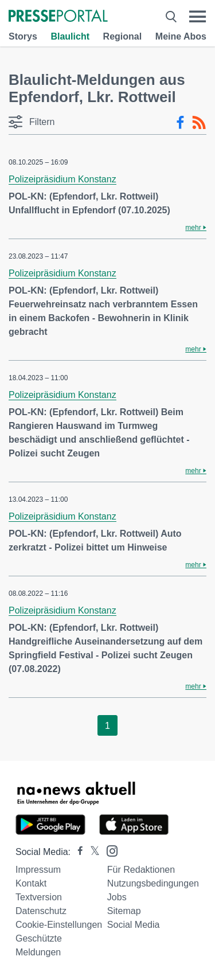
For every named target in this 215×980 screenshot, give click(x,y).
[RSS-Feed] (199, 123)
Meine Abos (181, 36)
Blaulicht (70, 36)
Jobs (117, 897)
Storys (23, 36)
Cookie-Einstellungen (59, 925)
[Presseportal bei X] (91, 852)
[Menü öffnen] (198, 17)
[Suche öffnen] (171, 17)
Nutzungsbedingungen (153, 883)
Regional (123, 36)
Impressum (38, 870)
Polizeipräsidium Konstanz (62, 179)
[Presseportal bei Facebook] (77, 852)
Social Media (134, 925)
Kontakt (31, 883)
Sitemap (124, 911)
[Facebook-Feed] (180, 123)
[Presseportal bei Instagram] (109, 850)
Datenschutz (41, 911)
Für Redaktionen (141, 870)
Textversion (39, 897)
